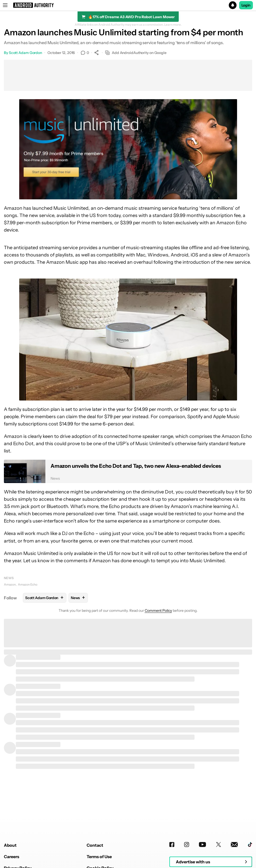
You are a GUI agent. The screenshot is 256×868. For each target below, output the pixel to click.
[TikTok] (250, 845)
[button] (128, 5)
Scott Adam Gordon (25, 53)
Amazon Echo (28, 584)
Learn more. (173, 25)
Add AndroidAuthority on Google (136, 53)
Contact (95, 845)
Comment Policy (158, 611)
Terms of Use (99, 857)
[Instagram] (187, 845)
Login (246, 5)
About (10, 845)
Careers (12, 857)
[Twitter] (219, 845)
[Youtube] (202, 845)
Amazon (10, 584)
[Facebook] (172, 845)
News (9, 578)
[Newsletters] (234, 845)
